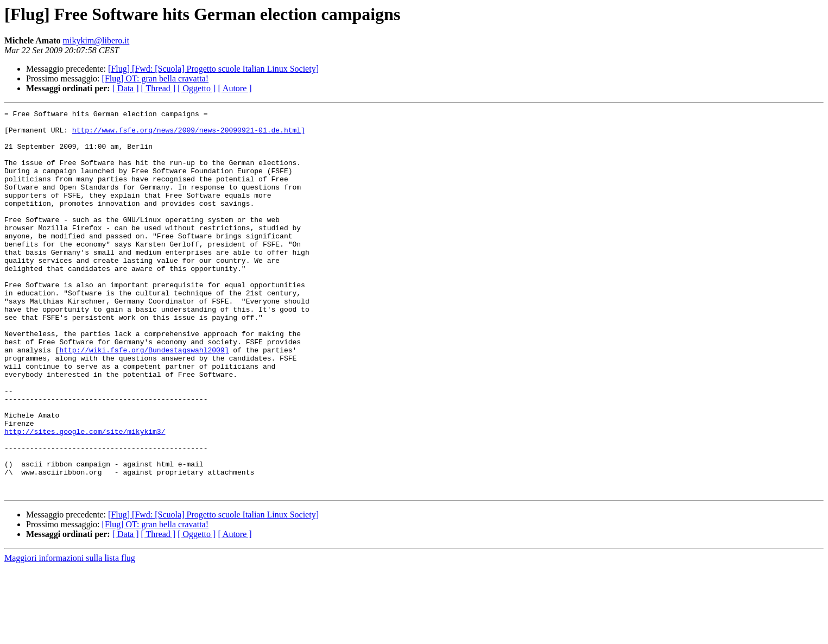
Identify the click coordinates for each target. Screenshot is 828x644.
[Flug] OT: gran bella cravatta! (155, 78)
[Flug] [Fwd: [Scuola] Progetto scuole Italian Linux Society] (213, 69)
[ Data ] (126, 88)
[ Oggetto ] (197, 88)
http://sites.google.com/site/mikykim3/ (85, 496)
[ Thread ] (159, 88)
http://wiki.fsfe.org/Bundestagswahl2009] (144, 399)
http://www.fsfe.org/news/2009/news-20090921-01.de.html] (189, 135)
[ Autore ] (235, 88)
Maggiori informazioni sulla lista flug (70, 634)
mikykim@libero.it (96, 40)
